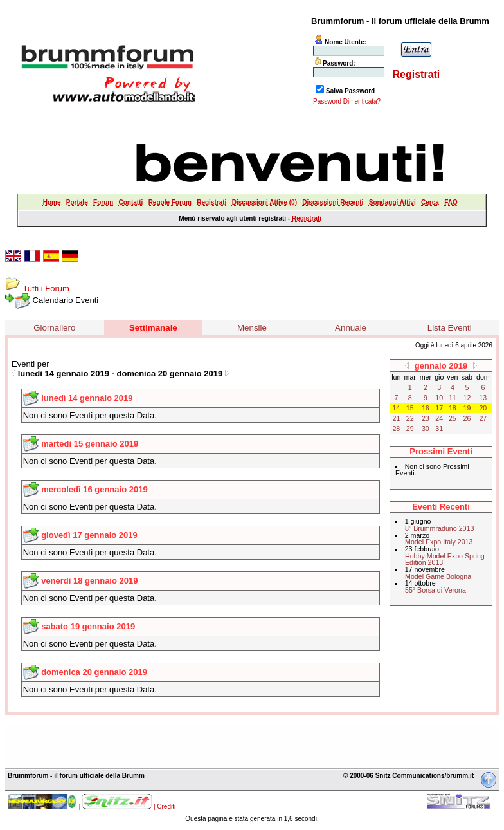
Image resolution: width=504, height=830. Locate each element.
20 (483, 408)
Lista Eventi (450, 328)
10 (439, 398)
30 (426, 429)
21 (396, 418)
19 (467, 408)
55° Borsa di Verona (436, 590)
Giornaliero (54, 328)
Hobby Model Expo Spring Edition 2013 (445, 559)
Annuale (351, 328)
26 (467, 418)
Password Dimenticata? (347, 101)
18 (453, 408)
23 (426, 418)
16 (426, 408)
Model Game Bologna (438, 576)
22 (410, 418)
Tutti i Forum (46, 289)
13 (483, 398)
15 (410, 408)
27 (483, 418)
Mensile (252, 328)
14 (396, 408)
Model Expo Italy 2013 (439, 542)
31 (439, 429)
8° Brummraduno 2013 (439, 528)
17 (439, 408)
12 (467, 398)
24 (439, 418)
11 (453, 398)
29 (410, 429)
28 (396, 429)
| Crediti (165, 807)
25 (453, 418)
